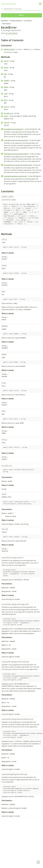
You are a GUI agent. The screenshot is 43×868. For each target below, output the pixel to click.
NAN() (6, 87)
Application (16, 30)
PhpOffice (5, 21)
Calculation (28, 21)
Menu (22, 15)
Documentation (9, 4)
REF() (6, 100)
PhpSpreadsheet (16, 21)
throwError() (9, 113)
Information (7, 24)
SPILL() (7, 107)
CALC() (6, 61)
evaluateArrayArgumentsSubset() (16, 154)
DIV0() (6, 68)
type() (6, 116)
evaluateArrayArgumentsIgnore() (16, 140)
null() (6, 94)
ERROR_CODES (9, 49)
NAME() (7, 81)
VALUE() (7, 123)
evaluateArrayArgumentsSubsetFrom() (18, 165)
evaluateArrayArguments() (14, 129)
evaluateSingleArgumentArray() (16, 176)
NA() (6, 74)
